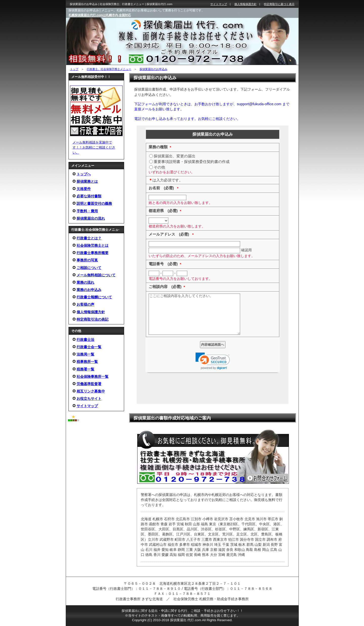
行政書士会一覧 (89, 347)
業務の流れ (85, 282)
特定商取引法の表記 (93, 319)
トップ (74, 69)
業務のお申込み (89, 290)
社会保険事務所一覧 (93, 377)
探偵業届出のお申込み (153, 69)
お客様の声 (85, 304)
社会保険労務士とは (93, 245)
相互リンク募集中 (91, 391)
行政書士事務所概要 (93, 253)
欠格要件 (84, 189)
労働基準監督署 (89, 384)
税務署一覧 (85, 369)
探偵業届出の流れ (91, 218)
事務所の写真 (87, 260)
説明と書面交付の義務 (94, 203)
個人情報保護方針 (91, 312)
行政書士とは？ (89, 238)
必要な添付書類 (89, 196)
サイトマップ (87, 406)
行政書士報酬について (94, 297)
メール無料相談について (96, 275)
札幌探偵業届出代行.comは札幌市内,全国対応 (100, 15)
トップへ (84, 174)
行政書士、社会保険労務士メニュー (109, 69)
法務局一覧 (85, 354)
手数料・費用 (87, 211)
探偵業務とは (87, 181)
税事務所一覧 (87, 362)
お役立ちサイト (89, 399)
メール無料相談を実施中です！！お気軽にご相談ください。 (94, 147)
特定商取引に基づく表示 (279, 4)
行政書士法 (85, 340)
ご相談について (89, 268)
